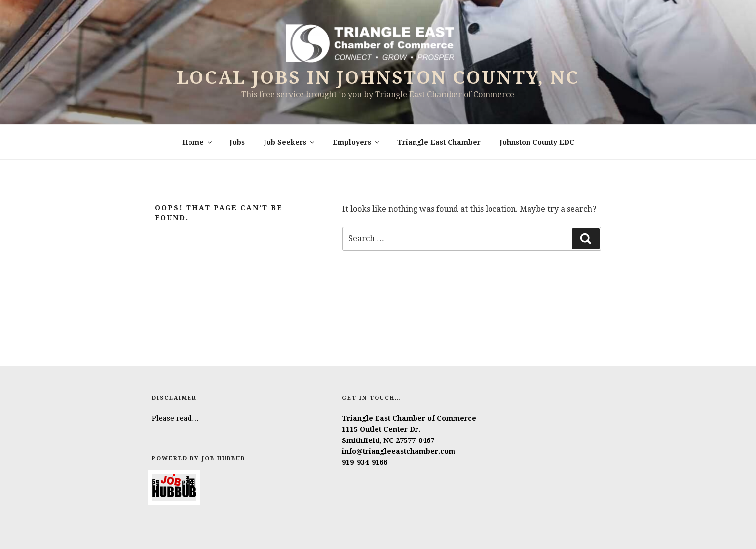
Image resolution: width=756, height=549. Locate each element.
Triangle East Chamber (439, 142)
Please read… (175, 418)
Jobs (237, 142)
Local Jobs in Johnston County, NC (378, 78)
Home (198, 142)
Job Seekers (290, 142)
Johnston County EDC (537, 142)
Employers (357, 142)
